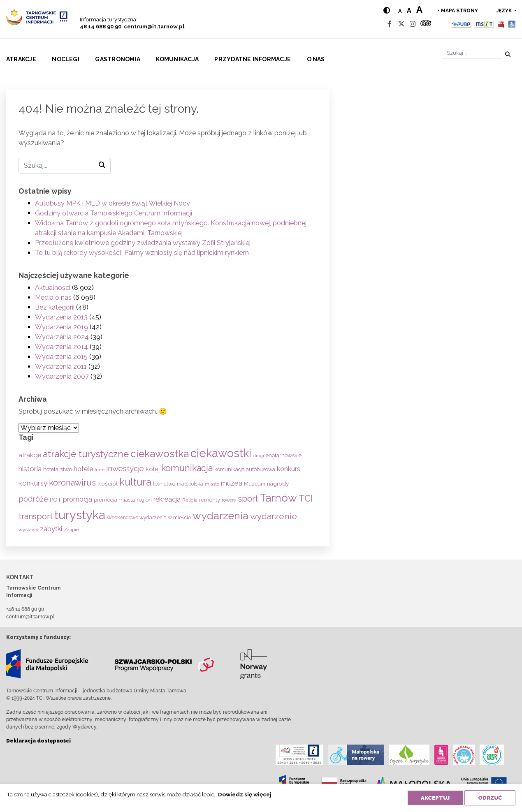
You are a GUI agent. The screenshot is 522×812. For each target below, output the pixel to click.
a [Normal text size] (400, 11)
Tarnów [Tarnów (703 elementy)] (278, 498)
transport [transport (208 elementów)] (36, 516)
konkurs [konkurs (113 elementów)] (289, 469)
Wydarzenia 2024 (62, 337)
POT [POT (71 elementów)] (56, 500)
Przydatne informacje (253, 59)
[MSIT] (484, 24)
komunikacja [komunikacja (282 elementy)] (187, 468)
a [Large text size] (419, 9)
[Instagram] (413, 24)
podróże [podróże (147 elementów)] (33, 499)
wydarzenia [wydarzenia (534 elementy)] (220, 516)
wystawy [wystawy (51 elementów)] (28, 530)
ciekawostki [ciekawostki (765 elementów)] (221, 453)
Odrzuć (490, 798)
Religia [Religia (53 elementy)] (190, 500)
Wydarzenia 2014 (61, 347)
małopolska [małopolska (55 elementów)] (190, 484)
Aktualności (53, 288)
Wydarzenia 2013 (61, 317)
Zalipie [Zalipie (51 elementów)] (71, 530)
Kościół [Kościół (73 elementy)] (108, 483)
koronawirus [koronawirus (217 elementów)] (72, 483)
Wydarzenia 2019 (61, 327)
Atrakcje (21, 59)
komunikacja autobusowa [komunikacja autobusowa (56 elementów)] (245, 469)
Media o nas (53, 297)
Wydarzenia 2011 (61, 367)
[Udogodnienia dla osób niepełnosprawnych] (512, 24)
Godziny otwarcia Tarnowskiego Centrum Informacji (114, 213)
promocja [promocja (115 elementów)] (78, 499)
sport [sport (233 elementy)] (248, 499)
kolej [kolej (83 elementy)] (153, 469)
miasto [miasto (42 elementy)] (212, 484)
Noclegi (66, 59)
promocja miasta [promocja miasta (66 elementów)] (114, 500)
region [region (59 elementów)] (144, 500)
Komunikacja (177, 59)
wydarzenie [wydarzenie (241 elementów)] (274, 516)
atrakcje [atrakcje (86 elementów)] (30, 455)
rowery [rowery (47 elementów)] (229, 500)
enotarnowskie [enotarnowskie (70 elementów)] (284, 455)
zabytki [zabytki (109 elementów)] (51, 529)
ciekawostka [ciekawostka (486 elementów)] (160, 454)
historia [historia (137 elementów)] (30, 469)
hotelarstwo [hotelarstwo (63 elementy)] (58, 469)
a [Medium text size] (409, 10)
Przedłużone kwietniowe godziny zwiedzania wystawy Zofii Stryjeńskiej (143, 243)
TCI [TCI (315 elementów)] (306, 498)
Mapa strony (459, 11)
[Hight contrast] (387, 10)
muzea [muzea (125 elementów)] (232, 483)
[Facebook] (390, 24)
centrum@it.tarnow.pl (154, 27)
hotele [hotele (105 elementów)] (83, 469)
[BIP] (501, 24)
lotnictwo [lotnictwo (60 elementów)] (164, 484)
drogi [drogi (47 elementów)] (259, 456)
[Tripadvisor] (426, 24)
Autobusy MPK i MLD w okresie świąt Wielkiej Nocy (113, 203)
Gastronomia (118, 59)
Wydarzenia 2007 (62, 376)
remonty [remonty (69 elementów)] (210, 500)
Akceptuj (435, 798)
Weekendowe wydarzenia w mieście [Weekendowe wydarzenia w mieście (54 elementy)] (149, 518)
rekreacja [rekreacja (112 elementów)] (167, 499)
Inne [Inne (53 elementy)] (100, 470)
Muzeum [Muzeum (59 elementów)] (255, 484)
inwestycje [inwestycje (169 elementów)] (125, 468)
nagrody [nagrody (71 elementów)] (278, 483)
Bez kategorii (55, 307)
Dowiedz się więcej (245, 794)
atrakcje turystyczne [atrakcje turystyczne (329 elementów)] (86, 454)
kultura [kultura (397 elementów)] (135, 482)
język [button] (505, 11)
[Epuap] (461, 24)
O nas (316, 59)
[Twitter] (401, 24)
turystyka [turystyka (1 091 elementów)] (80, 515)
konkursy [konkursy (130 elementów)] (33, 483)
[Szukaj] (472, 53)
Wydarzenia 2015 (61, 357)
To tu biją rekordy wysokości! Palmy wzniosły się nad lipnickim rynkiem (142, 253)
